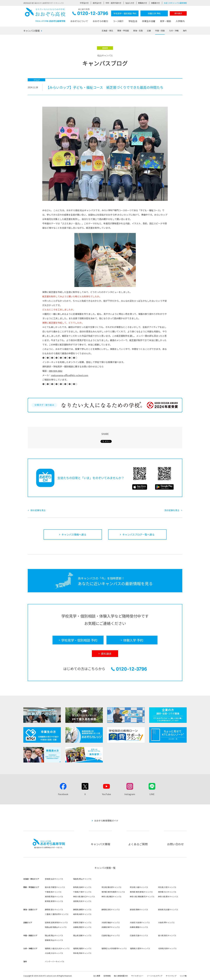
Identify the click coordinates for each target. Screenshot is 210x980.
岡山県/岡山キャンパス (54, 935)
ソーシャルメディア (155, 976)
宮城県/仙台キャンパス (54, 879)
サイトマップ (171, 976)
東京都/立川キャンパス (167, 892)
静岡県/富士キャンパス (54, 909)
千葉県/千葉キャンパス (82, 892)
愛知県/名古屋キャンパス (168, 909)
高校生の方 (97, 3)
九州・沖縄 (174, 31)
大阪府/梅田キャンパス (111, 922)
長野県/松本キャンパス (82, 901)
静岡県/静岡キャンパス (82, 909)
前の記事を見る (38, 510)
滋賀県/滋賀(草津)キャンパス (56, 922)
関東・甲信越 (123, 31)
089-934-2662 (56, 371)
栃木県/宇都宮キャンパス (55, 887)
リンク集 (183, 976)
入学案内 (180, 21)
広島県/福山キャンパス (111, 935)
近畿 (149, 31)
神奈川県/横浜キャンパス (111, 896)
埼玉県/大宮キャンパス (167, 887)
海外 (185, 31)
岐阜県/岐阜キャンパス (82, 914)
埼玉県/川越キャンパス (139, 887)
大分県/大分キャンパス (54, 953)
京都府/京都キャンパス (82, 922)
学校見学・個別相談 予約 (125, 13)
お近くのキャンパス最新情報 (175, 3)
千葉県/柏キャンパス (53, 892)
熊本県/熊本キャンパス (82, 953)
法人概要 (97, 976)
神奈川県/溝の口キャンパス (84, 896)
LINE (152, 794)
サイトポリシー (137, 976)
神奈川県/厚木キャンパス (168, 896)
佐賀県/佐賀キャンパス (167, 948)
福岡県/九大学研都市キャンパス (114, 948)
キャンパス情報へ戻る (74, 534)
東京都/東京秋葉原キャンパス (113, 892)
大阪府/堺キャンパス (166, 922)
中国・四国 (160, 31)
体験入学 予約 (154, 13)
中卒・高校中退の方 (113, 3)
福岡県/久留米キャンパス (140, 948)
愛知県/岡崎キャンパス (139, 909)
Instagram (130, 794)
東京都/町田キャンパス (54, 896)
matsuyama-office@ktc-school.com (70, 375)
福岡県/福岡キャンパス (82, 948)
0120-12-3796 (90, 14)
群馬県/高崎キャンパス (82, 887)
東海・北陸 (138, 31)
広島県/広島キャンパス (139, 935)
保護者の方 (155, 3)
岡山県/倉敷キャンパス (82, 935)
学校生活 (133, 21)
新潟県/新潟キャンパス (54, 901)
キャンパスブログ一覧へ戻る (138, 534)
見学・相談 (165, 21)
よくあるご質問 (138, 844)
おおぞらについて (79, 21)
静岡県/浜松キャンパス (111, 909)
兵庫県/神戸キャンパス (111, 927)
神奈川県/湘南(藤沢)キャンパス (142, 896)
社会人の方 (130, 3)
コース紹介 (118, 21)
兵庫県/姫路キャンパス (139, 927)
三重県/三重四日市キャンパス (57, 914)
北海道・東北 (107, 31)
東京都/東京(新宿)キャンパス (141, 892)
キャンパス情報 (32, 31)
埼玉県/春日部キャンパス (111, 887)
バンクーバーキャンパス (55, 961)
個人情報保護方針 (121, 976)
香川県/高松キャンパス (167, 935)
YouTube (106, 794)
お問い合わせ (175, 844)
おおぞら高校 (45, 15)
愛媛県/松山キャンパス (54, 940)
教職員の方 (143, 3)
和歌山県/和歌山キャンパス (56, 927)
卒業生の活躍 (149, 21)
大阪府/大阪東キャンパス (140, 922)
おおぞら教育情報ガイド (106, 821)
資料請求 (178, 13)
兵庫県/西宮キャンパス (82, 927)
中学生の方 (84, 3)
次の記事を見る (172, 510)
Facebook (63, 794)
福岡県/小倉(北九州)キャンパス (57, 948)
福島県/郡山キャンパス (82, 879)
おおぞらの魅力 (100, 21)
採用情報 (107, 976)
